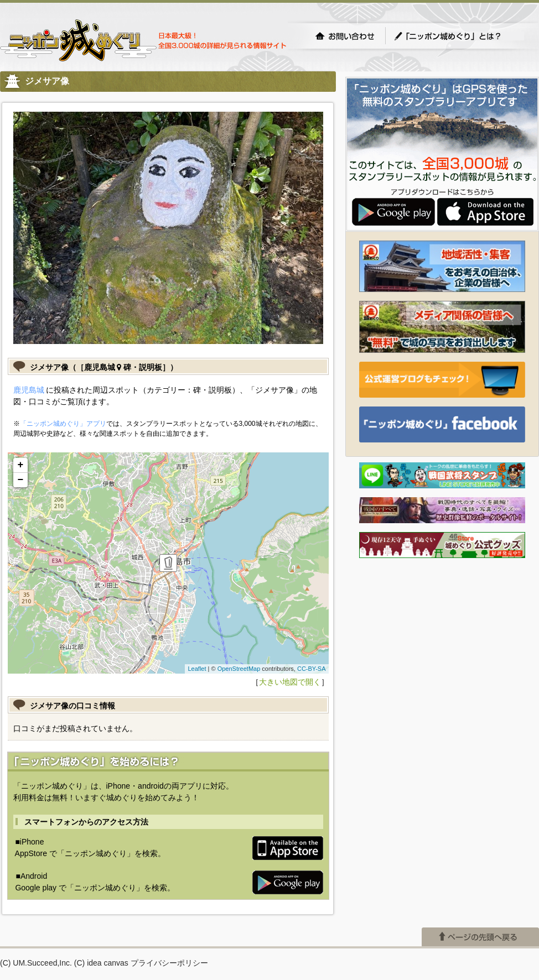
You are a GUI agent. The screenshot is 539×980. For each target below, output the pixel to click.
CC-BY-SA (312, 669)
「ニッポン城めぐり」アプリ (63, 424)
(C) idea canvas (101, 963)
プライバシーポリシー (169, 963)
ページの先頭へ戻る (480, 937)
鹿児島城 (29, 390)
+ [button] (21, 465)
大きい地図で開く (290, 682)
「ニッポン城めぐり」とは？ (459, 36)
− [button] (21, 480)
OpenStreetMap (239, 669)
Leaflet (197, 669)
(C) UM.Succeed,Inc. (36, 963)
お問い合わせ (345, 36)
